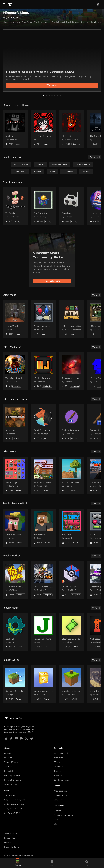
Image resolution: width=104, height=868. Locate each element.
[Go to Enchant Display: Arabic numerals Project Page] (71, 423)
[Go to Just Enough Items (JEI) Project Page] (43, 632)
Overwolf (57, 811)
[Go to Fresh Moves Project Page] (43, 528)
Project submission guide (15, 800)
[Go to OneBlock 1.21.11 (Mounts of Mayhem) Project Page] (71, 684)
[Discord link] (21, 738)
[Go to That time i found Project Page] (15, 371)
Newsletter (58, 767)
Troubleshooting (60, 795)
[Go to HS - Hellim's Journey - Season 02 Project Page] (43, 371)
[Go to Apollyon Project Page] (15, 129)
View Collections (52, 281)
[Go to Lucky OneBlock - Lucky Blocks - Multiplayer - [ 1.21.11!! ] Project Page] (43, 684)
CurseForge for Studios (63, 815)
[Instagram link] (6, 738)
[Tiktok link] (11, 738)
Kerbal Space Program (13, 776)
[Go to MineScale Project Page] (15, 423)
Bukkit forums (60, 776)
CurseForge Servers (62, 780)
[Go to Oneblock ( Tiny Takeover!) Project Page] (15, 684)
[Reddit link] (32, 738)
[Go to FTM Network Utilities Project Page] (71, 319)
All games (8, 753)
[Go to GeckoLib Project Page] (15, 632)
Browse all (95, 157)
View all (96, 295)
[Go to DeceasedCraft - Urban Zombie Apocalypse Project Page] (43, 580)
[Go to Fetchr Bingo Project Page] (15, 475)
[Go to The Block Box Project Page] (43, 206)
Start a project (10, 795)
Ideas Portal (58, 758)
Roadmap (58, 771)
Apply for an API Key (13, 809)
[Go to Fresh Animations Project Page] (15, 528)
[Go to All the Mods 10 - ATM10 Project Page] (15, 580)
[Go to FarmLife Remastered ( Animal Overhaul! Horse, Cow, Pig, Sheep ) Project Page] (43, 423)
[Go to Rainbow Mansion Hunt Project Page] (43, 475)
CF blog (57, 762)
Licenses (8, 843)
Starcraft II (9, 771)
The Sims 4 (9, 767)
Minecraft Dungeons (13, 780)
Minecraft (8, 758)
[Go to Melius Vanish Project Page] (15, 319)
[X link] (27, 738)
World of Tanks (11, 785)
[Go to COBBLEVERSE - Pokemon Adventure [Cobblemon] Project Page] (71, 580)
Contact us (58, 800)
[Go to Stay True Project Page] (71, 528)
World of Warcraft (12, 762)
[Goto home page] (10, 4)
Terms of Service (11, 834)
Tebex (56, 820)
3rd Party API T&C (12, 813)
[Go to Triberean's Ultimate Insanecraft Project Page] (71, 371)
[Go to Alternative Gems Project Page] (43, 319)
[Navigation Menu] (4, 4)
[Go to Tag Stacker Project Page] (15, 206)
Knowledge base (60, 791)
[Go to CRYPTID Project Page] (71, 129)
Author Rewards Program (15, 804)
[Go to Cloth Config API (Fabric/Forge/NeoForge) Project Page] (71, 632)
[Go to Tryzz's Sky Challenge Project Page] (71, 475)
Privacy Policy (10, 838)
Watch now (52, 85)
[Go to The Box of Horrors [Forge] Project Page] (43, 129)
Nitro (56, 824)
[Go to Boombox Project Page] (71, 206)
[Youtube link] (16, 738)
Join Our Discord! (61, 753)
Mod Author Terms (12, 847)
